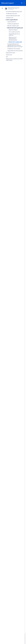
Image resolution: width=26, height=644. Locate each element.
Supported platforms (12, 22)
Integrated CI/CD (10, 18)
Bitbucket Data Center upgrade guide (15, 28)
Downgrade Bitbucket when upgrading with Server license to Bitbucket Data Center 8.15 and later (15, 45)
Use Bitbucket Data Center (12, 14)
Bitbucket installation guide (13, 26)
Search (22, 3)
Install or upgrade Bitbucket (12, 20)
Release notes (9, 55)
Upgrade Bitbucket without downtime (15, 51)
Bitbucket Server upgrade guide (15, 42)
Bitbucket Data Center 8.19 (14, 8)
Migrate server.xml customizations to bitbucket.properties (13, 39)
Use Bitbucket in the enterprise (14, 49)
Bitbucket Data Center (11, 53)
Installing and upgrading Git (13, 24)
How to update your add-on (14, 32)
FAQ (7, 57)
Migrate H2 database (13, 30)
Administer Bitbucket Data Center (13, 16)
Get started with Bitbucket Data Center (14, 12)
